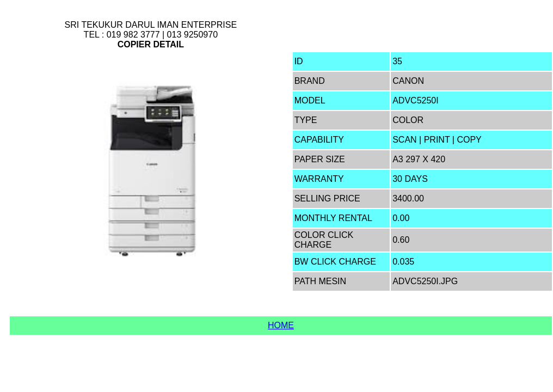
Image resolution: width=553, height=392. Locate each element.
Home (281, 325)
